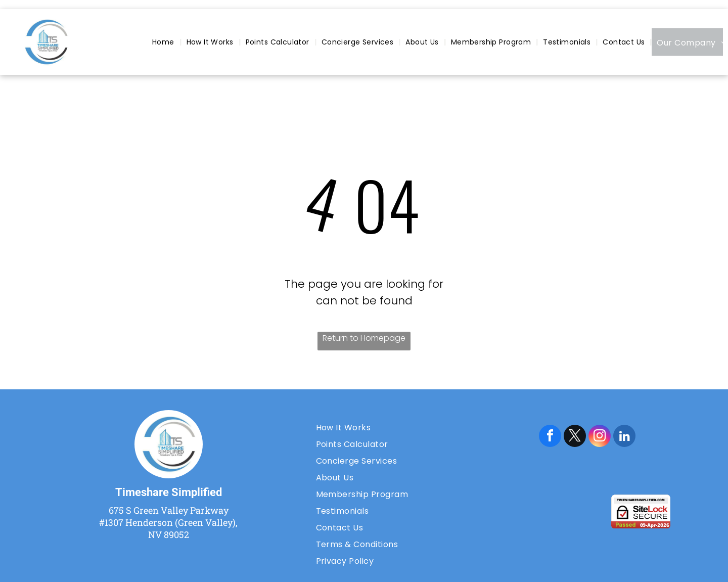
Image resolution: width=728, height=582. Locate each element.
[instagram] (600, 437)
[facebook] (550, 437)
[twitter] (575, 437)
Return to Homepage (364, 338)
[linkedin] (624, 437)
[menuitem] (164, 42)
